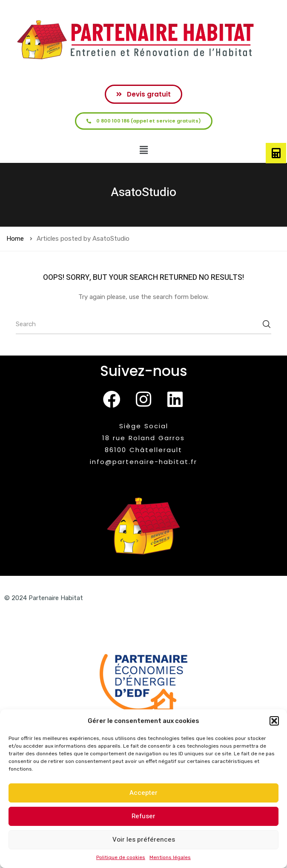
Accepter (143, 793)
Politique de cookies (121, 857)
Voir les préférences (144, 840)
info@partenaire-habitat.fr (143, 462)
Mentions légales (170, 857)
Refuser (143, 816)
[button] (274, 721)
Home (15, 239)
